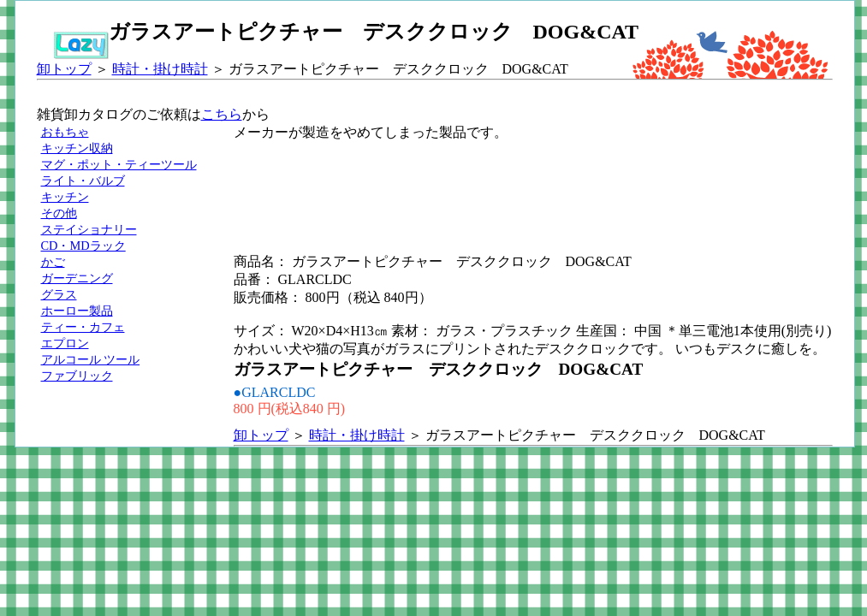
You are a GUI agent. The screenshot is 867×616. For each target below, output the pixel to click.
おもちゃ (65, 132)
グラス (59, 294)
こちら (222, 114)
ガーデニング (77, 278)
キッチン (65, 197)
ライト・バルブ (83, 181)
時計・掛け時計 (160, 69)
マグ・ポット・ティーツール (119, 164)
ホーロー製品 (77, 311)
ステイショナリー (89, 229)
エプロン (65, 343)
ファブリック (77, 376)
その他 (59, 213)
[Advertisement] (545, 181)
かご (53, 262)
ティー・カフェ (83, 327)
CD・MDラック (83, 246)
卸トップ (64, 69)
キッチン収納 (77, 148)
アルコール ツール (91, 359)
